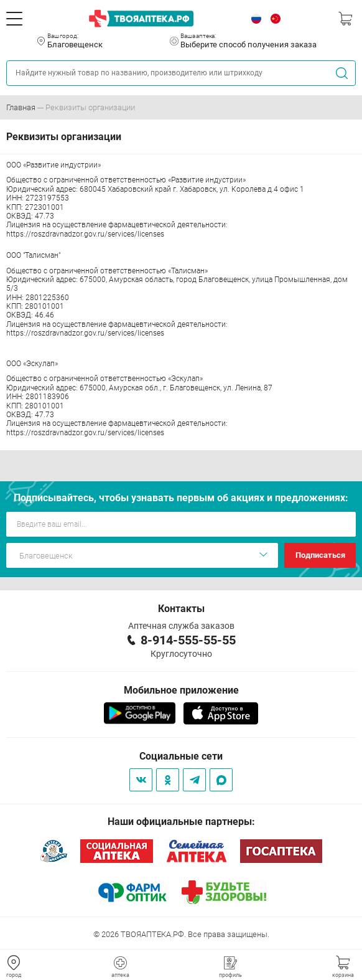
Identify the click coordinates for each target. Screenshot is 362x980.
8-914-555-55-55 (188, 640)
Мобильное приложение (181, 690)
